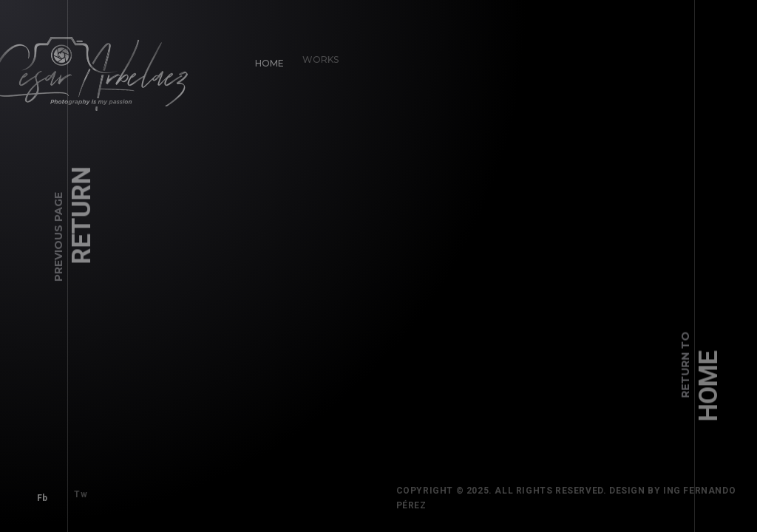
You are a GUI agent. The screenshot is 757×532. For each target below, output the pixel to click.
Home (267, 60)
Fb (39, 494)
